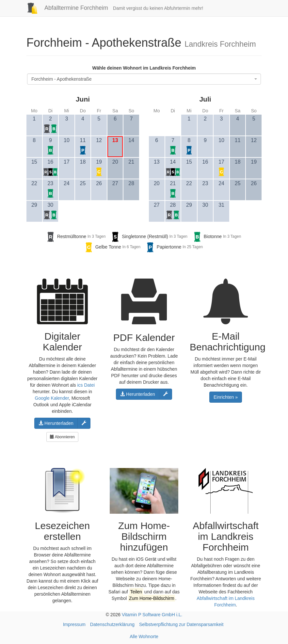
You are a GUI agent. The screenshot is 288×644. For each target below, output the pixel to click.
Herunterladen (56, 423)
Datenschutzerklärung (112, 624)
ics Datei (86, 385)
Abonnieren (62, 437)
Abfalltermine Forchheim (65, 8)
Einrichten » (226, 397)
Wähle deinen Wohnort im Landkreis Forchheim (144, 68)
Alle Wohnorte (144, 636)
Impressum (74, 624)
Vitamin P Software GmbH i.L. (152, 615)
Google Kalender (52, 398)
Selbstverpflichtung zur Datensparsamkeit (181, 624)
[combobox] (144, 79)
